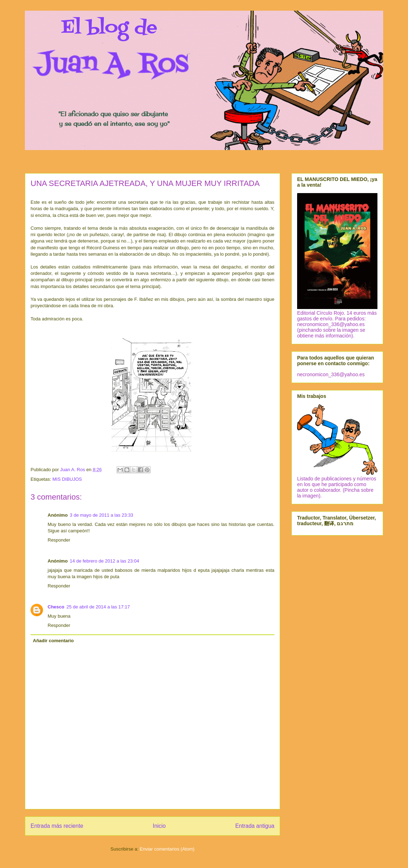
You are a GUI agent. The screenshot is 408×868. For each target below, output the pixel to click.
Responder (59, 540)
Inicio (159, 826)
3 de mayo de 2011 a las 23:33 (101, 515)
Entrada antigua (255, 826)
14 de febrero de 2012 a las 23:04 (104, 561)
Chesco (56, 607)
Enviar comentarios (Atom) (167, 849)
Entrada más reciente (57, 826)
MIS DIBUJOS (67, 479)
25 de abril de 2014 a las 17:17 (98, 607)
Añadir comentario (53, 641)
